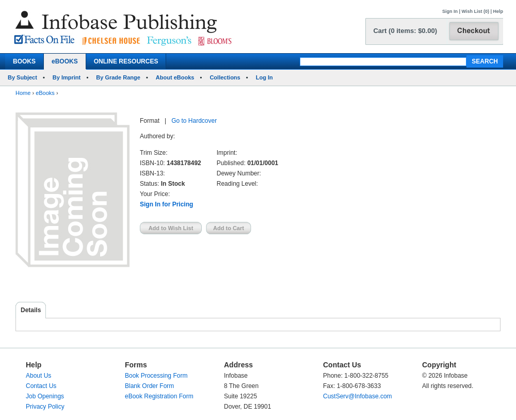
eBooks (45, 93)
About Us (38, 376)
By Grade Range (118, 77)
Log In (264, 77)
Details (31, 310)
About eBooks (175, 77)
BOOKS (24, 61)
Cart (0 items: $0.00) (405, 31)
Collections (225, 77)
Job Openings (45, 396)
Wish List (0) (475, 11)
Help (498, 11)
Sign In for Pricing (166, 204)
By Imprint (67, 77)
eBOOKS (65, 61)
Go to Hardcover (194, 121)
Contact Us (41, 386)
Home (23, 93)
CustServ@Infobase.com (358, 396)
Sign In (450, 11)
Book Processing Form (156, 376)
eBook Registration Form (159, 396)
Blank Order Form (149, 386)
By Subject (22, 77)
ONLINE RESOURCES (126, 61)
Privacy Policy (45, 407)
